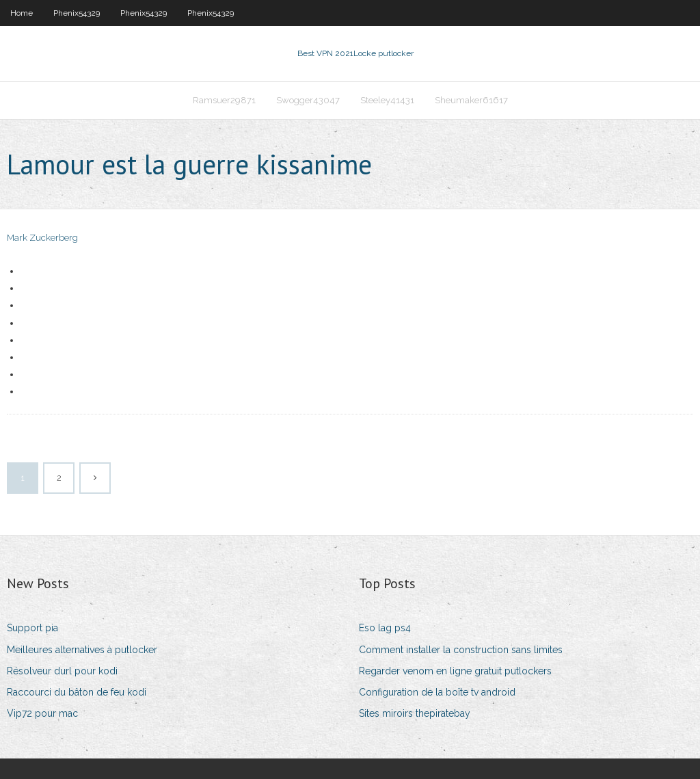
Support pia (32, 628)
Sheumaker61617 (471, 100)
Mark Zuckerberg (42, 238)
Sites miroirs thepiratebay (415, 713)
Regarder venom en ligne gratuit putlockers (455, 671)
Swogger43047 (308, 100)
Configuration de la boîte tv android (437, 692)
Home (22, 13)
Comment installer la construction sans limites (461, 650)
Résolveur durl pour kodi (62, 671)
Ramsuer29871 (224, 100)
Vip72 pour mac (42, 713)
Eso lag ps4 (385, 628)
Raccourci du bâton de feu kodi (77, 692)
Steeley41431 (387, 100)
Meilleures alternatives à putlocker (82, 650)
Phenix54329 (77, 13)
